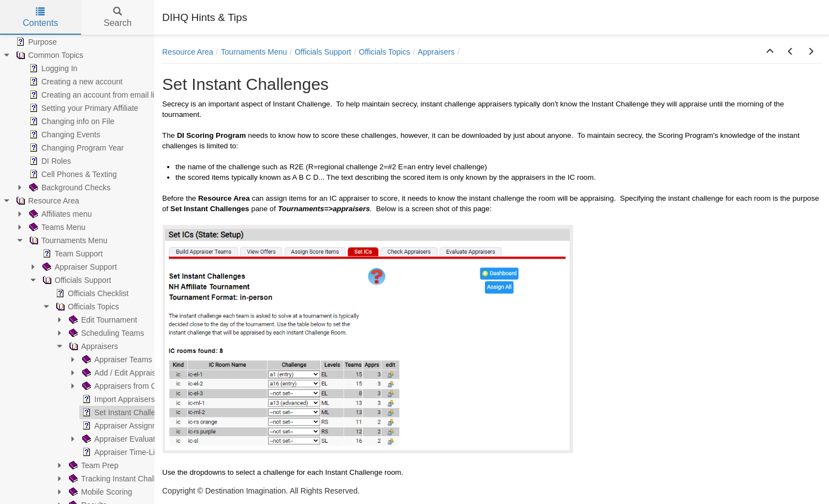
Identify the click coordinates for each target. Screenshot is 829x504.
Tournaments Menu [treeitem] (67, 240)
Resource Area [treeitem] (47, 201)
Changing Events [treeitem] (64, 135)
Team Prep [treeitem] (93, 465)
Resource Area (188, 52)
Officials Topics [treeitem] (86, 307)
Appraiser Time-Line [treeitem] (122, 452)
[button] (770, 52)
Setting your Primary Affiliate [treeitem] (83, 108)
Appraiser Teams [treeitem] (116, 360)
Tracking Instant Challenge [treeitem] (120, 479)
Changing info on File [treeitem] (71, 121)
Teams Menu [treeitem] (56, 227)
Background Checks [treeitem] (69, 187)
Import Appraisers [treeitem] (117, 399)
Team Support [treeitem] (71, 254)
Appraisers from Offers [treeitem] (126, 386)
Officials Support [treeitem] (76, 280)
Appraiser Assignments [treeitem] (127, 426)
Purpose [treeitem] (35, 42)
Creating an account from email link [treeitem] (95, 95)
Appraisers (436, 52)
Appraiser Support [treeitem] (79, 267)
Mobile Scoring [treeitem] (100, 492)
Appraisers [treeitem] (92, 346)
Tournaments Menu (254, 52)
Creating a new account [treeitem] (75, 82)
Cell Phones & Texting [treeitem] (72, 174)
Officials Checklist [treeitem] (91, 293)
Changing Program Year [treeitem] (75, 148)
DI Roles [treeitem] (49, 161)
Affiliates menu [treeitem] (60, 214)
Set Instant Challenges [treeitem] (126, 412)
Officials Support (323, 52)
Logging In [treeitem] (52, 68)
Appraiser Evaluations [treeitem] (125, 439)
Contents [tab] (40, 17)
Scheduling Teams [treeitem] (105, 333)
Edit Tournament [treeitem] (102, 320)
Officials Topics (385, 52)
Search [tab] (118, 17)
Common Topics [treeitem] (49, 55)
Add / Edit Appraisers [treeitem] (123, 373)
